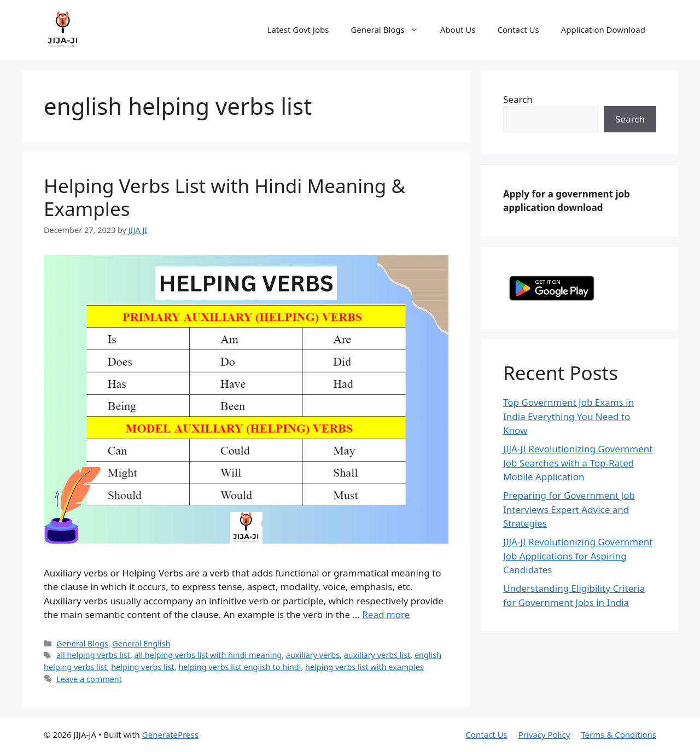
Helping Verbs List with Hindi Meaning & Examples (224, 197)
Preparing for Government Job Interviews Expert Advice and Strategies (569, 509)
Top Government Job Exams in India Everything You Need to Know (568, 416)
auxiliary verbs (313, 655)
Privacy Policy (544, 734)
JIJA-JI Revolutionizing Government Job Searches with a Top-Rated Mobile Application (578, 463)
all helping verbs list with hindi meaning (208, 655)
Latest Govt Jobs (298, 30)
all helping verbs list (93, 655)
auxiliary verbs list (377, 655)
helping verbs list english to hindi (240, 667)
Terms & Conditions (619, 734)
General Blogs (390, 30)
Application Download (603, 30)
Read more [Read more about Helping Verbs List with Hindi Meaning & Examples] (386, 614)
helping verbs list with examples (364, 667)
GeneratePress (170, 734)
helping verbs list (143, 667)
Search (518, 99)
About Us (458, 30)
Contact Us (518, 30)
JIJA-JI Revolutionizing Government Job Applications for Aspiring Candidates (578, 556)
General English (141, 643)
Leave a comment (89, 679)
